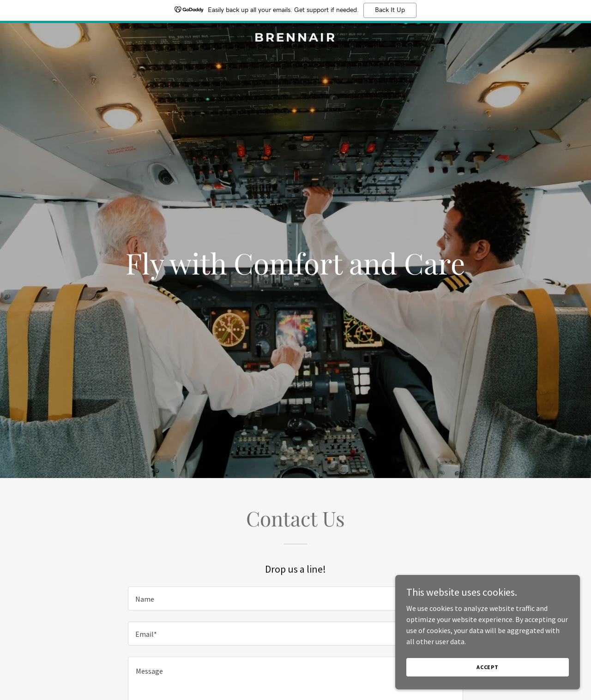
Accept (488, 667)
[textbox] (295, 598)
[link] (296, 39)
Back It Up (390, 10)
